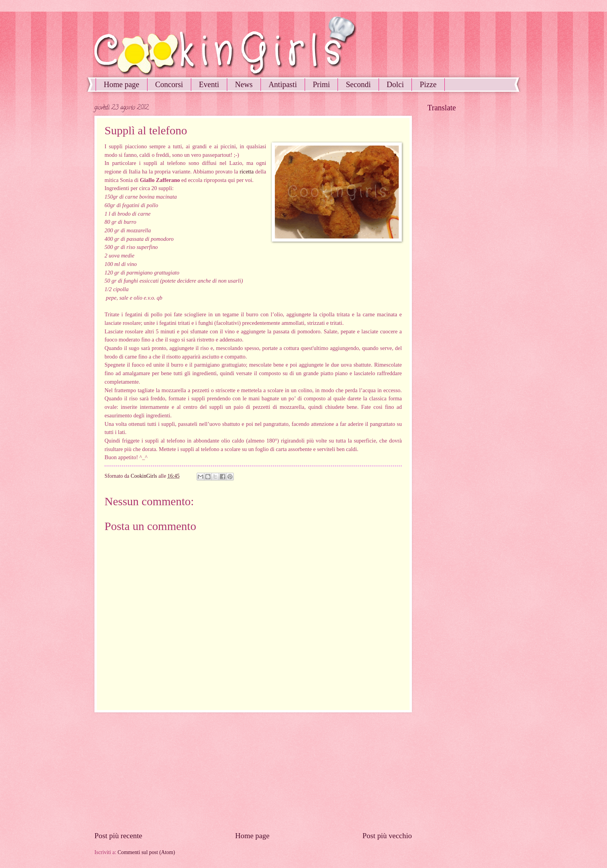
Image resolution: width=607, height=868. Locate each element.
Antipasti (283, 84)
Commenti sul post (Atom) (146, 852)
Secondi (358, 84)
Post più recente (118, 836)
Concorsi (169, 84)
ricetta (247, 172)
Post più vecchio (387, 836)
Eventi (209, 84)
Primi (321, 84)
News (244, 84)
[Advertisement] (253, 772)
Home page (122, 84)
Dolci (395, 84)
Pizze (428, 84)
